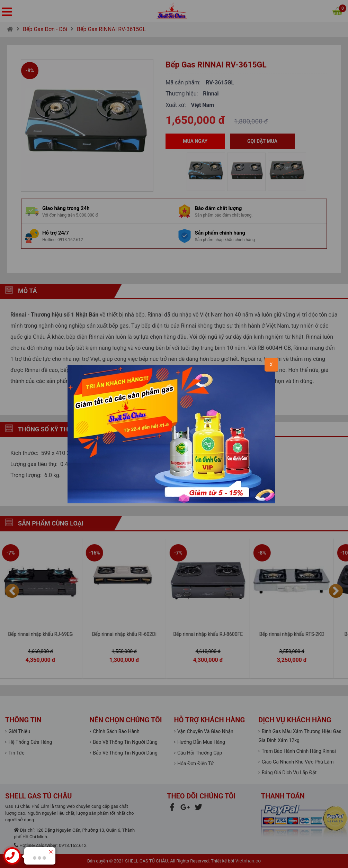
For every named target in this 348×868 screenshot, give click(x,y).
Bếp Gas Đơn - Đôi (45, 29)
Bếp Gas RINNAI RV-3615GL (111, 29)
